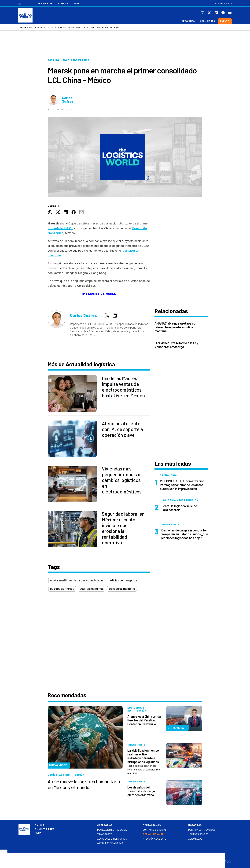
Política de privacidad (202, 830)
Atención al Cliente (154, 839)
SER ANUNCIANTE (153, 834)
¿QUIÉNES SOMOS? (198, 834)
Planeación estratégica (112, 830)
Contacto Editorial (154, 830)
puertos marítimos (92, 589)
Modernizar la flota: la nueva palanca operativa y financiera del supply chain (76, 28)
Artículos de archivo (110, 843)
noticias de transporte (123, 580)
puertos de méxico (62, 589)
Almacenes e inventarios (112, 839)
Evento (225, 21)
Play (76, 3)
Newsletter (45, 3)
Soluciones (208, 21)
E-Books (63, 3)
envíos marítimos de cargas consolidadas (77, 580)
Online (39, 825)
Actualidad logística (69, 60)
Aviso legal (195, 839)
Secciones (188, 21)
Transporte (105, 834)
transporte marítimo (122, 589)
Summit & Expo (45, 829)
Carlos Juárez (68, 100)
